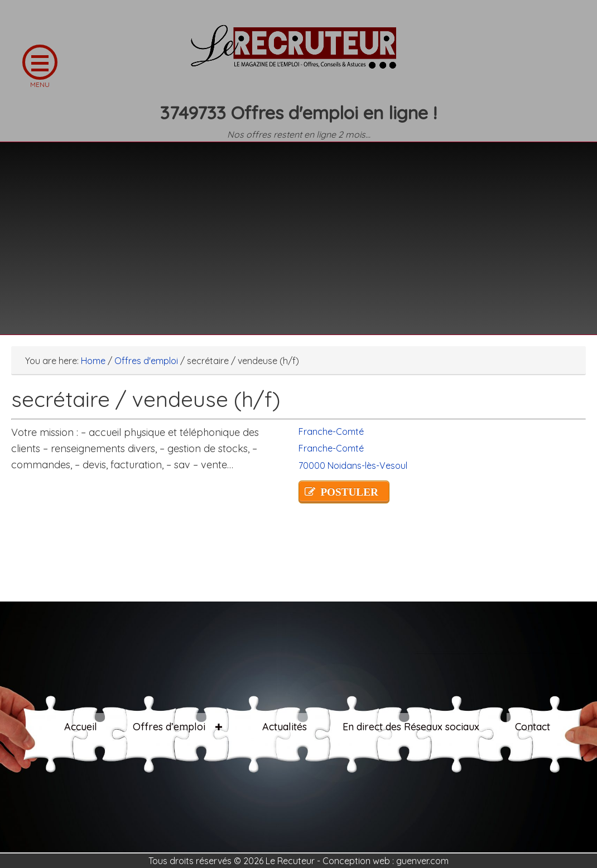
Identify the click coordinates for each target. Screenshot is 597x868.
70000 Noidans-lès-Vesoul (353, 465)
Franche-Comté (331, 431)
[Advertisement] (298, 231)
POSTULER (349, 492)
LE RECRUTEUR (298, 53)
